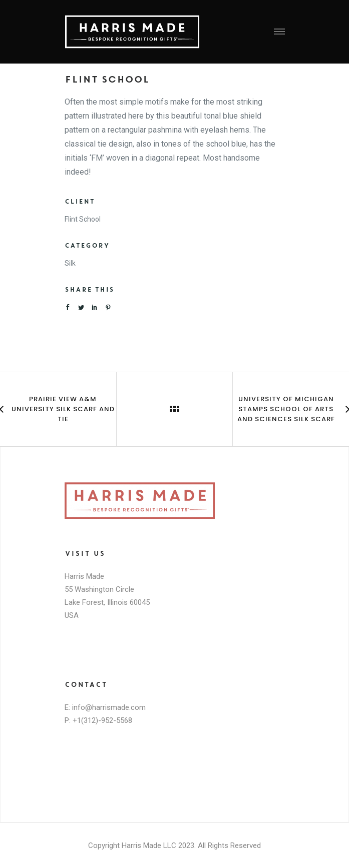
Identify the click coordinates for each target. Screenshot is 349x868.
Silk (70, 263)
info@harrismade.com (109, 707)
